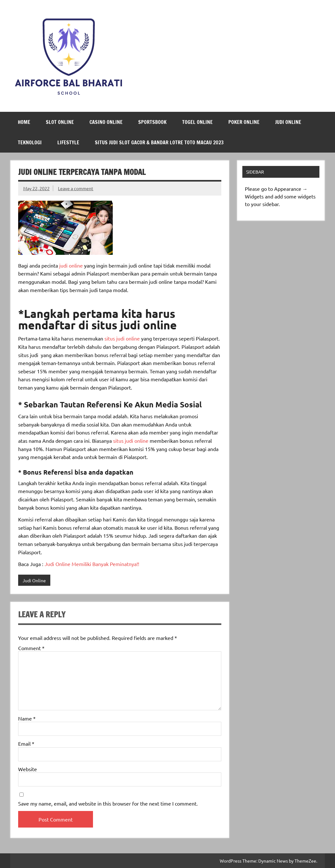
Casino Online (106, 122)
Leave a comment (76, 188)
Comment (31, 648)
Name (27, 718)
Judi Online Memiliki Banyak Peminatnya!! (91, 564)
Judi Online (288, 122)
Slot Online (60, 122)
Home (24, 122)
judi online (70, 265)
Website (28, 769)
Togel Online (197, 122)
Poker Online (244, 122)
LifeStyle (68, 142)
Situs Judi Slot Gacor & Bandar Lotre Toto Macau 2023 (159, 142)
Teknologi (30, 142)
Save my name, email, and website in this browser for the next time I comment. (108, 803)
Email (26, 743)
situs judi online (121, 338)
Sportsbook (152, 122)
